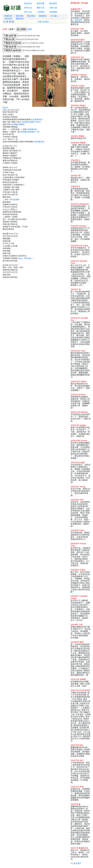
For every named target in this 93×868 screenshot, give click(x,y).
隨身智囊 (41, 3)
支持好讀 (8, 19)
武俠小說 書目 (43, 22)
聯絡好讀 (20, 19)
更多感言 (77, 863)
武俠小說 (28, 8)
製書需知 (43, 16)
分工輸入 (54, 16)
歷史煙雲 (53, 3)
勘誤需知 (31, 16)
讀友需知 (20, 16)
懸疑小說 (41, 8)
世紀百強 (28, 3)
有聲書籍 (53, 12)
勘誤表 (5, 108)
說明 (30, 29)
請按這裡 (78, 20)
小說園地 (41, 12)
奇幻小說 (28, 12)
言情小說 (53, 8)
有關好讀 (8, 16)
